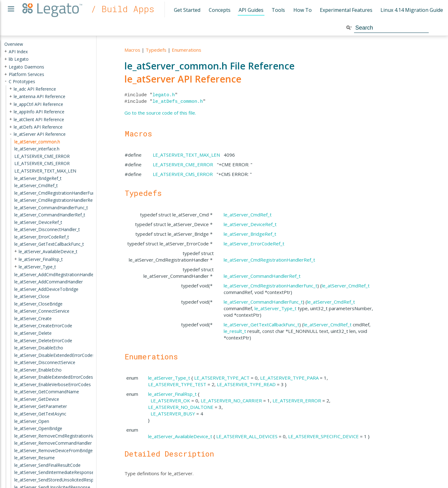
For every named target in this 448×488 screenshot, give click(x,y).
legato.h (164, 95)
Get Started (187, 10)
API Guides (251, 10)
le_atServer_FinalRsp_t (172, 394)
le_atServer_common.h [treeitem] (37, 142)
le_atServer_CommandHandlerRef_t (262, 276)
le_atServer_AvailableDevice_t (180, 436)
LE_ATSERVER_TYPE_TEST (177, 384)
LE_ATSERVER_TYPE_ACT (222, 378)
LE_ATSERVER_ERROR (297, 400)
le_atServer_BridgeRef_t (250, 234)
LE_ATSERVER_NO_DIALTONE (181, 407)
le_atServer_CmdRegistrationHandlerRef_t (269, 260)
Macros (132, 50)
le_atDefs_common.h (178, 102)
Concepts (220, 10)
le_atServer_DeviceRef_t (250, 224)
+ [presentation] (6, 51)
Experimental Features (346, 10)
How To (303, 10)
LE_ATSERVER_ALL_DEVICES (247, 436)
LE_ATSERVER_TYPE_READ (246, 384)
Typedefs (156, 50)
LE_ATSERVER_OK (170, 400)
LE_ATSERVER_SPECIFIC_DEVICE (323, 436)
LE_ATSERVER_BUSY (173, 414)
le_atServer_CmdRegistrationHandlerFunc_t (271, 286)
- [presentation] (6, 81)
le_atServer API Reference (183, 79)
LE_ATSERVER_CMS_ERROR (183, 174)
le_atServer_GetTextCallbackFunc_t (261, 325)
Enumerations (187, 50)
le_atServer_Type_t (275, 308)
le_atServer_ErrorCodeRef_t (254, 244)
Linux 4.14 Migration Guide (412, 10)
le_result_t (235, 331)
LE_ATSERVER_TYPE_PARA (289, 378)
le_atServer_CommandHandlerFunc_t (263, 302)
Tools (278, 10)
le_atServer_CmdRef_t (248, 215)
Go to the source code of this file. (160, 113)
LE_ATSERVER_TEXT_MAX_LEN (186, 155)
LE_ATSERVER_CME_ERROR (183, 164)
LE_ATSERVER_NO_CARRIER (231, 400)
